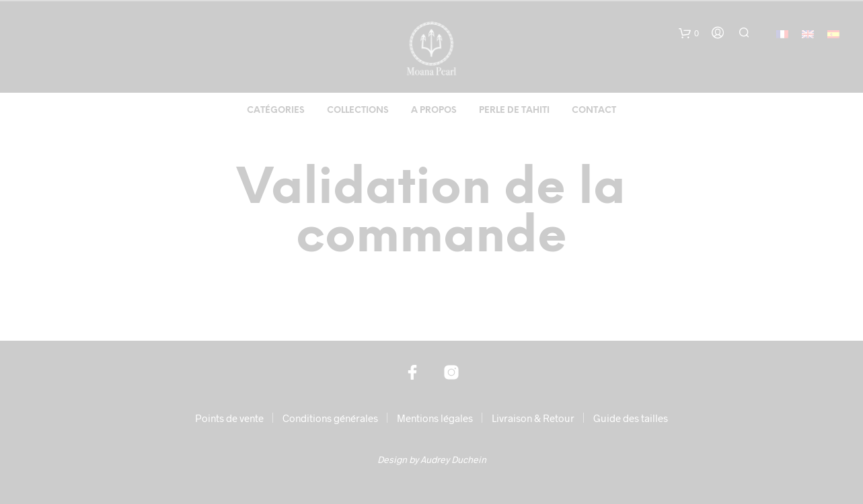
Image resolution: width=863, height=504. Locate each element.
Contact (594, 111)
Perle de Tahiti (514, 111)
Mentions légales (435, 418)
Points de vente (229, 418)
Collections (358, 111)
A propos (434, 111)
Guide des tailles (631, 418)
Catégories (276, 111)
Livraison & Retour (533, 418)
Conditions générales (330, 418)
